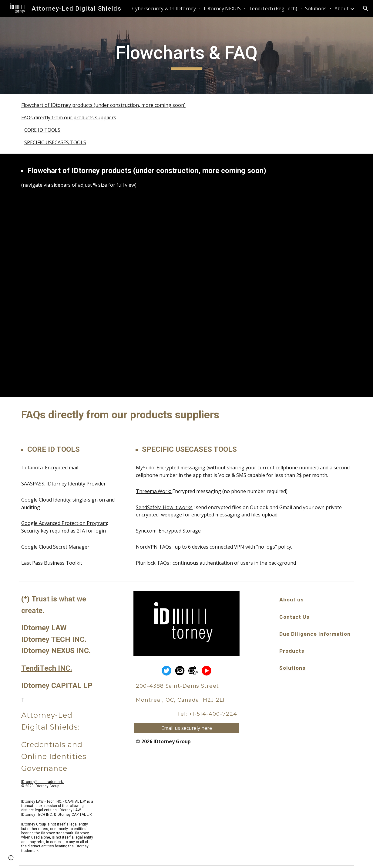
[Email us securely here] (186, 728)
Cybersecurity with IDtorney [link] (164, 9)
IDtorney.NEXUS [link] (222, 9)
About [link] (341, 9)
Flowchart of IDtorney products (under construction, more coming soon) (103, 105)
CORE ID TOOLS (42, 130)
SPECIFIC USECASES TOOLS (55, 142)
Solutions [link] (316, 9)
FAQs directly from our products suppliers (69, 117)
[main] (186, 56)
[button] (366, 9)
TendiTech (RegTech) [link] (273, 9)
